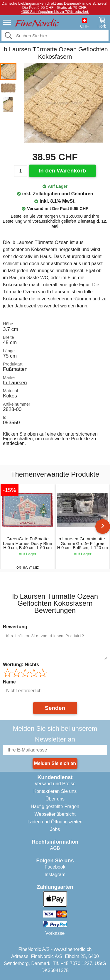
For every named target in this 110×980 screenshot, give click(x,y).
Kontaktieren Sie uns (55, 791)
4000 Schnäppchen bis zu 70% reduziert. (55, 12)
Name (9, 682)
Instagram (55, 875)
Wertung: (21, 665)
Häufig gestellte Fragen (55, 806)
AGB (55, 848)
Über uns (55, 799)
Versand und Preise (55, 784)
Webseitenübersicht (55, 814)
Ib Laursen (15, 382)
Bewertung (15, 627)
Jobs (55, 829)
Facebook (55, 867)
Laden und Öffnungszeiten (55, 822)
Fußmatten (15, 369)
